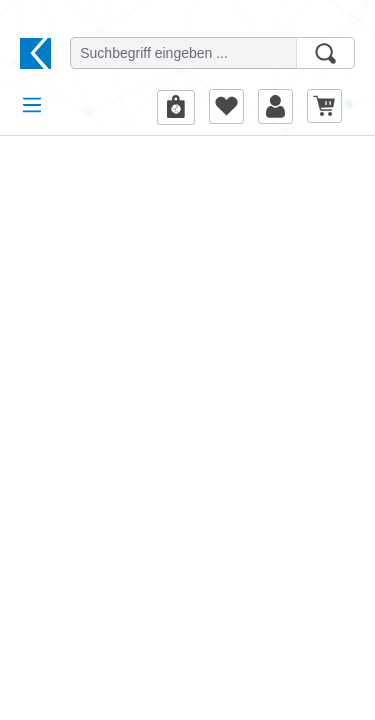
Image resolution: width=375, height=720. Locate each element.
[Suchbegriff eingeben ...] (183, 53)
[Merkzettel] (226, 106)
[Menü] (32, 105)
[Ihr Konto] (275, 106)
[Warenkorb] (324, 105)
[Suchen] (325, 53)
